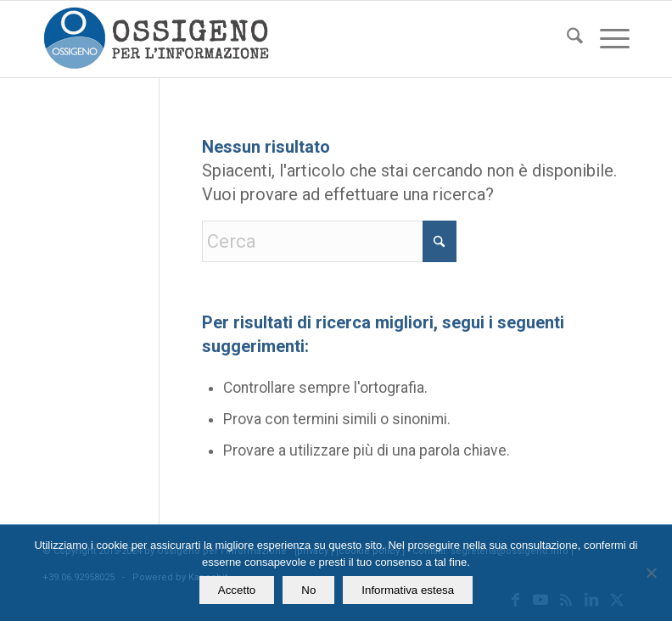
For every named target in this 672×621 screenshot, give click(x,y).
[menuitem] (566, 39)
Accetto (237, 590)
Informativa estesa (408, 590)
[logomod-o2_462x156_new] (156, 39)
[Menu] (606, 39)
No (308, 590)
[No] (651, 573)
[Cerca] (566, 39)
